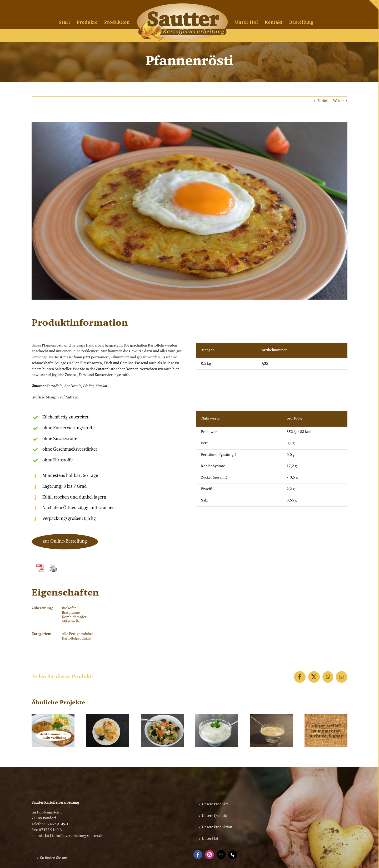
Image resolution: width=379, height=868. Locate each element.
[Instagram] (210, 855)
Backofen (69, 608)
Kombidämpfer (74, 617)
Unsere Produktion (217, 827)
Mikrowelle (71, 622)
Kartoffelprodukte (76, 639)
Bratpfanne (71, 613)
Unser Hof (210, 839)
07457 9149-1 (57, 825)
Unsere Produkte (215, 804)
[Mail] (221, 855)
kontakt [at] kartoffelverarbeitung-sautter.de (67, 836)
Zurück (323, 101)
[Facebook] (198, 855)
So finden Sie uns (54, 858)
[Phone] (233, 855)
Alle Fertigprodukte (78, 634)
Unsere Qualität (215, 816)
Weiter (338, 101)
